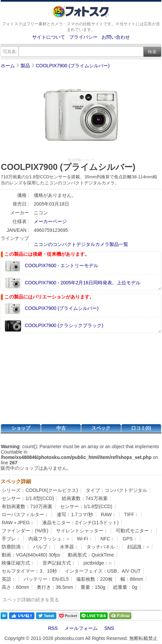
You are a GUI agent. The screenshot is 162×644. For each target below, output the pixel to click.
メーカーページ (50, 221)
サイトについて (49, 37)
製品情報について (81, 160)
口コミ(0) (141, 428)
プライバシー (83, 37)
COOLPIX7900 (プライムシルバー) (73, 66)
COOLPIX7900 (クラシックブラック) (64, 325)
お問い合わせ (116, 37)
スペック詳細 (16, 481)
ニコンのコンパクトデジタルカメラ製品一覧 (81, 244)
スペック (101, 428)
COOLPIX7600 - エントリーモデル (61, 265)
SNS (109, 628)
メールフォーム (81, 628)
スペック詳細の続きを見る (31, 600)
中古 (61, 428)
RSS (53, 628)
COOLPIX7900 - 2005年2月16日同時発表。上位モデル (82, 283)
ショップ (21, 428)
